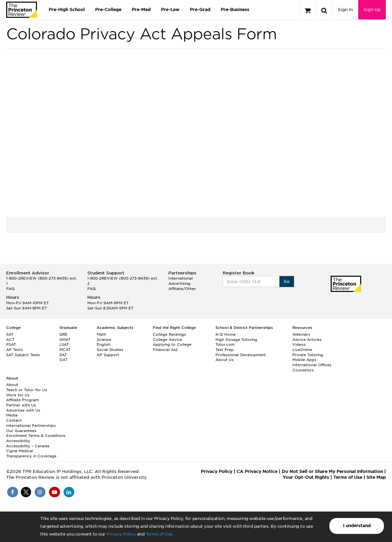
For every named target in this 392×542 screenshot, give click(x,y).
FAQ (10, 289)
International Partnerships (31, 426)
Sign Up (372, 10)
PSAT (11, 344)
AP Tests (14, 350)
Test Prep (225, 350)
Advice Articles (307, 340)
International (181, 278)
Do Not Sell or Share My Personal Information (332, 471)
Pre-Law (170, 10)
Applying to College (172, 344)
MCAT (65, 350)
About (12, 385)
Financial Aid (165, 350)
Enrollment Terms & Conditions (36, 436)
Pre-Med (141, 10)
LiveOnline (302, 350)
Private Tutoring (308, 355)
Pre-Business (235, 10)
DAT (63, 355)
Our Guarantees (21, 431)
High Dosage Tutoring (236, 340)
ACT (10, 340)
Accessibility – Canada (28, 446)
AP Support (108, 355)
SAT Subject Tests (23, 355)
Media (12, 415)
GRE (63, 334)
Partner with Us (21, 405)
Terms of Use (159, 534)
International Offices (312, 365)
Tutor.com (225, 344)
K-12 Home (226, 334)
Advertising (179, 283)
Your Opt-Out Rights (306, 477)
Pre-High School (67, 10)
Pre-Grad (200, 10)
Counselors (303, 370)
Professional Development (241, 355)
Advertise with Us (23, 410)
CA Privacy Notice (257, 471)
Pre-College (108, 10)
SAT (10, 334)
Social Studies (110, 350)
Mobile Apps (304, 360)
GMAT (65, 340)
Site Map (376, 477)
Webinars (301, 334)
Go (287, 281)
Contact (14, 420)
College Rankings (169, 334)
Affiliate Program (23, 400)
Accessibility (18, 441)
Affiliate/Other (182, 289)
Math (101, 334)
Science (104, 340)
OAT (63, 360)
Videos (299, 344)
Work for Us (18, 395)
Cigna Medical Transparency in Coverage (31, 453)
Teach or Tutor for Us (27, 390)
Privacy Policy (121, 534)
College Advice (167, 340)
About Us (225, 360)
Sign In (345, 10)
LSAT (64, 344)
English (104, 344)
